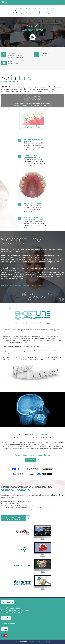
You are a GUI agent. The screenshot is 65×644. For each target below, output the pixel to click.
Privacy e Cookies (35, 642)
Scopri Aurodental (9, 624)
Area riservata (46, 642)
